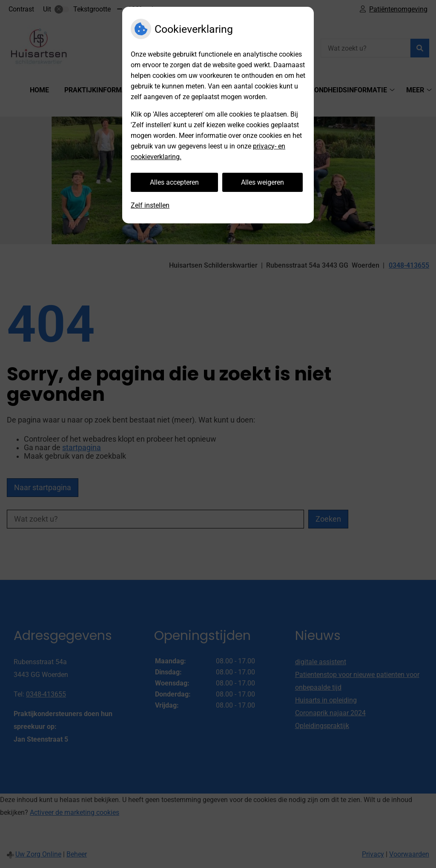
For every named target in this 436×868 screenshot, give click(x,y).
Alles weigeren (262, 182)
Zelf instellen (150, 205)
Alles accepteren (174, 182)
